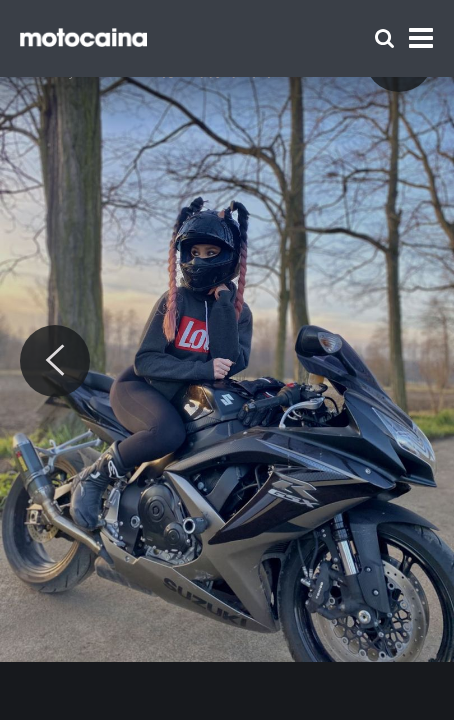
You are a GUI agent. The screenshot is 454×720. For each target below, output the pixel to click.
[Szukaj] (384, 38)
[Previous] (55, 361)
